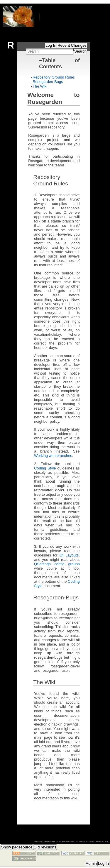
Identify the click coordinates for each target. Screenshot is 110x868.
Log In (51, 45)
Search (80, 51)
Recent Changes (72, 45)
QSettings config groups (57, 564)
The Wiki (40, 86)
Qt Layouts (69, 555)
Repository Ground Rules (54, 77)
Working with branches (53, 456)
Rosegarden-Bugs (48, 82)
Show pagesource (17, 847)
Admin (91, 863)
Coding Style (45, 468)
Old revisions (45, 847)
